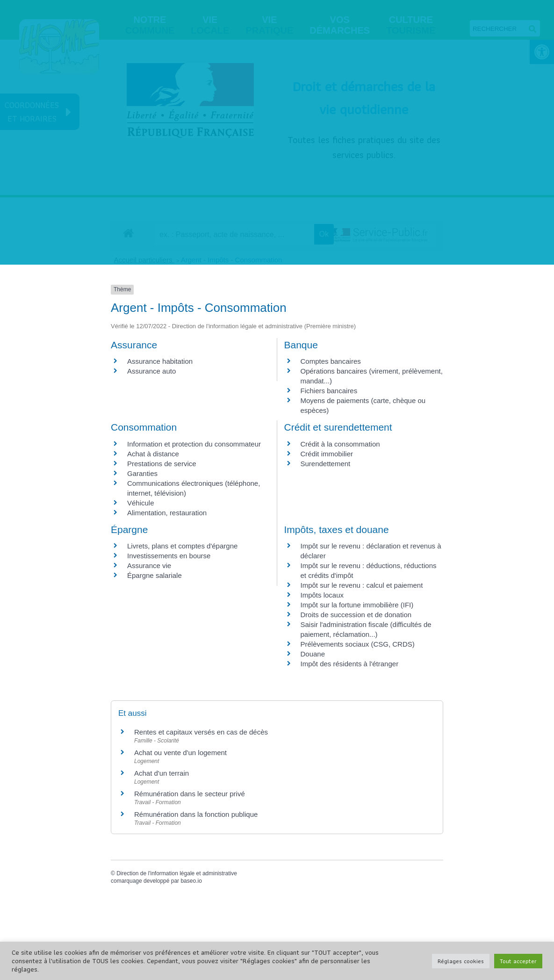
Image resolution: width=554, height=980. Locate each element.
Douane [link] (313, 654)
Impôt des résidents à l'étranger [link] (350, 664)
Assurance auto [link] (151, 371)
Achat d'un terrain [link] (162, 773)
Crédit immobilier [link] (327, 454)
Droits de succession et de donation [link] (356, 615)
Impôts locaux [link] (322, 595)
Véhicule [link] (141, 503)
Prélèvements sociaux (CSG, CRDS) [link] (358, 644)
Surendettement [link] (326, 464)
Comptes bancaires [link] (331, 361)
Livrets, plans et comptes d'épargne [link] (182, 546)
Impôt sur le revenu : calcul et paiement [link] (362, 585)
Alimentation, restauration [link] (167, 513)
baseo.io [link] (191, 881)
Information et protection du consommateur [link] (194, 444)
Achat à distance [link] (153, 454)
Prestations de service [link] (162, 464)
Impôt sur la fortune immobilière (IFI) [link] (357, 605)
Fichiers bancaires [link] (329, 391)
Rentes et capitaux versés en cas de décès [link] (201, 732)
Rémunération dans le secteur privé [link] (190, 794)
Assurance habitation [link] (160, 361)
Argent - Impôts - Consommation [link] (232, 260)
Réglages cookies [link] (461, 961)
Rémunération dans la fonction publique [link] (196, 814)
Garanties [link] (142, 473)
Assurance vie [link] (149, 566)
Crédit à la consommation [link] (340, 444)
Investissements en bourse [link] (169, 556)
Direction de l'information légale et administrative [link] (177, 873)
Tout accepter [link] (518, 961)
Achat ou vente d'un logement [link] (180, 753)
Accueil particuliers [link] (144, 260)
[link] (128, 233)
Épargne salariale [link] (155, 575)
